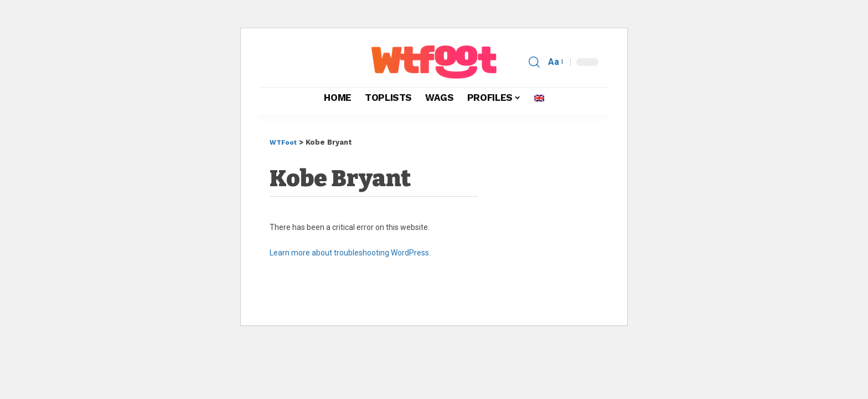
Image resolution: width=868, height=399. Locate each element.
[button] (534, 62)
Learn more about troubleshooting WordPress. (350, 253)
